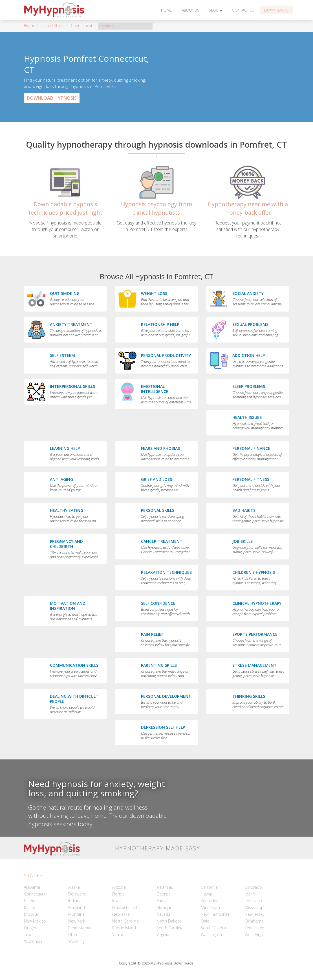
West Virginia (256, 935)
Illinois (29, 901)
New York (77, 921)
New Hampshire (215, 914)
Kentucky (209, 901)
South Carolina (170, 928)
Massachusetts (126, 907)
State (215, 10)
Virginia (163, 935)
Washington (211, 935)
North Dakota (169, 921)
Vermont (120, 935)
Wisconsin (33, 941)
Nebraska (121, 914)
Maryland (77, 907)
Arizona (119, 887)
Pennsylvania (80, 928)
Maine (29, 907)
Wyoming (76, 941)
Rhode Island (124, 928)
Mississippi (255, 907)
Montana (76, 914)
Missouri (32, 914)
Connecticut (82, 25)
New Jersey (254, 914)
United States (53, 25)
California (209, 887)
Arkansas (165, 887)
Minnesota (210, 907)
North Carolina (125, 921)
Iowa (116, 901)
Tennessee (254, 928)
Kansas (163, 901)
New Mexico (35, 921)
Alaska (74, 887)
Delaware (77, 894)
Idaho (250, 894)
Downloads (276, 10)
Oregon (31, 928)
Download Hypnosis (52, 98)
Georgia (164, 894)
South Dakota (213, 928)
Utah (73, 935)
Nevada (163, 914)
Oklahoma (254, 921)
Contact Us (243, 10)
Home (167, 10)
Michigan (164, 907)
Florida (118, 894)
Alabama (32, 887)
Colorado (253, 887)
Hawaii (207, 894)
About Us (190, 10)
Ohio (205, 921)
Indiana (75, 901)
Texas (29, 935)
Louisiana (253, 901)
